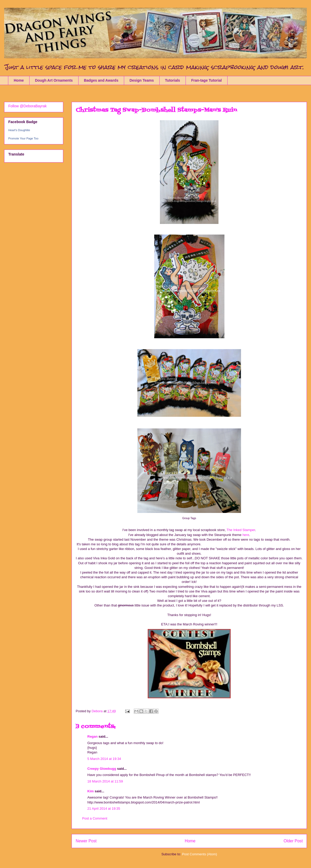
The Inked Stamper (241, 530)
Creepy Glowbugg (102, 769)
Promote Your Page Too (23, 138)
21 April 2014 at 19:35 (104, 809)
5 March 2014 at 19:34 (104, 759)
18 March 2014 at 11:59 (105, 781)
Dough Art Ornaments (54, 80)
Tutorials (173, 80)
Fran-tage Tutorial (207, 80)
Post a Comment (95, 818)
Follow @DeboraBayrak (27, 106)
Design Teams (142, 80)
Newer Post (86, 841)
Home (19, 80)
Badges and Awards (101, 80)
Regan (93, 736)
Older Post (293, 841)
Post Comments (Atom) (199, 854)
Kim (91, 791)
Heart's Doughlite (19, 130)
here (245, 535)
